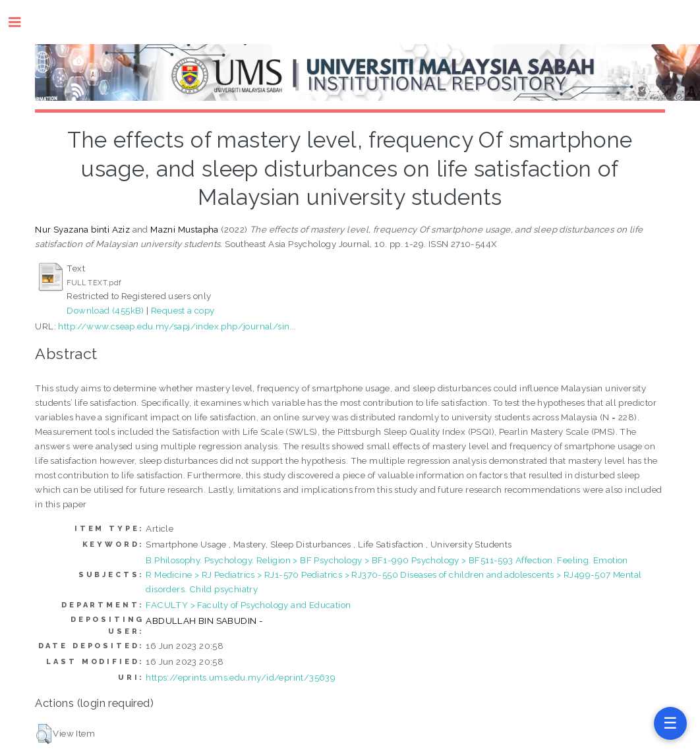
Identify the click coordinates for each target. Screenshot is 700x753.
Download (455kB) (105, 310)
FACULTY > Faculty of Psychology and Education (248, 605)
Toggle (21, 22)
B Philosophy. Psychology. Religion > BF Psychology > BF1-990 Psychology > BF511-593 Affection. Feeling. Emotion (387, 560)
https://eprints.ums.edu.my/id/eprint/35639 (241, 677)
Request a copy (183, 310)
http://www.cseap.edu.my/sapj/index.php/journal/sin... (177, 326)
